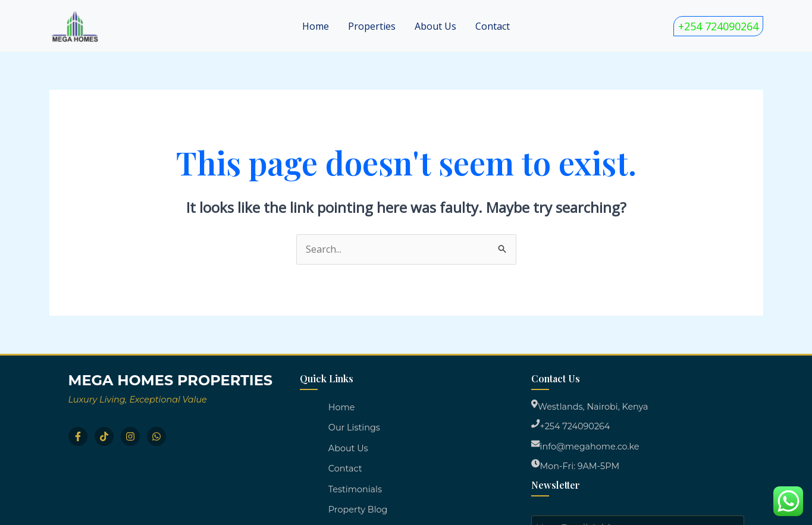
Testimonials (355, 489)
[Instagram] (130, 436)
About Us (435, 26)
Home (316, 26)
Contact (493, 26)
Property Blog (358, 510)
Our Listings (354, 427)
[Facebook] (78, 436)
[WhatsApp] (156, 436)
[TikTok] (104, 436)
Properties (372, 26)
